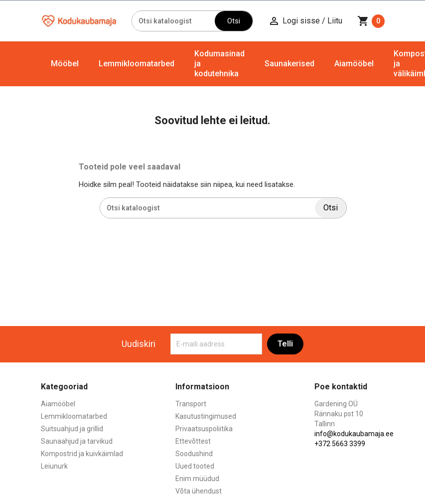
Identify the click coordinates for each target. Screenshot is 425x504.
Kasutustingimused (206, 416)
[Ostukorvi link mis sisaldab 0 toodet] (371, 21)
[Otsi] (173, 21)
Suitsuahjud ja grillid (72, 429)
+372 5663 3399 (340, 444)
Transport (191, 404)
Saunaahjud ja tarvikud (77, 441)
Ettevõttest (193, 441)
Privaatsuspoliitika (204, 429)
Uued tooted (195, 466)
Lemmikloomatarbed (137, 64)
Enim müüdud (197, 479)
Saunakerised (289, 64)
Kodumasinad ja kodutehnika (219, 64)
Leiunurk (54, 466)
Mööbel (65, 64)
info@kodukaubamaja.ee (354, 434)
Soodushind (194, 454)
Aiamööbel (354, 64)
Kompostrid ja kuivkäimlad (82, 454)
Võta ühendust (199, 491)
